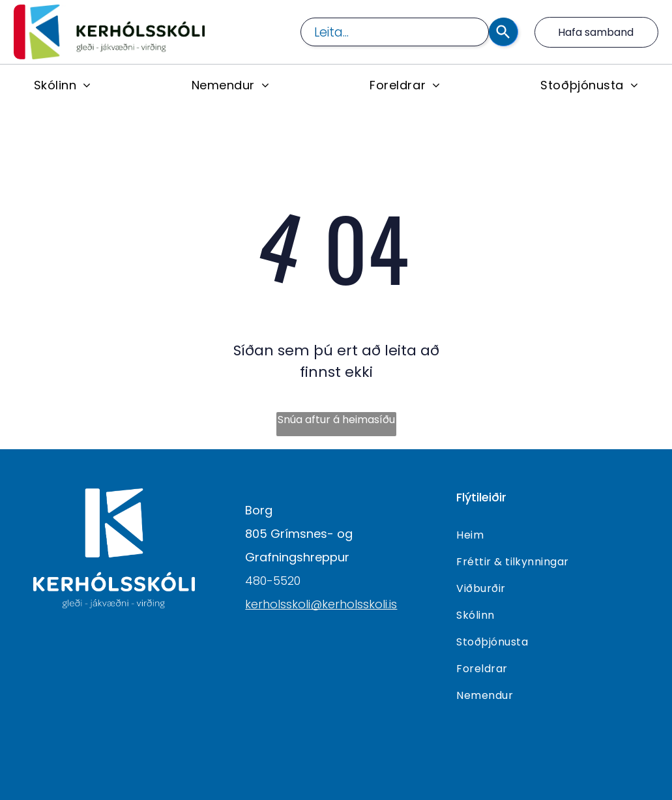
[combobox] (395, 32)
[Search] (504, 32)
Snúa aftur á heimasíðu (336, 420)
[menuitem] (63, 85)
